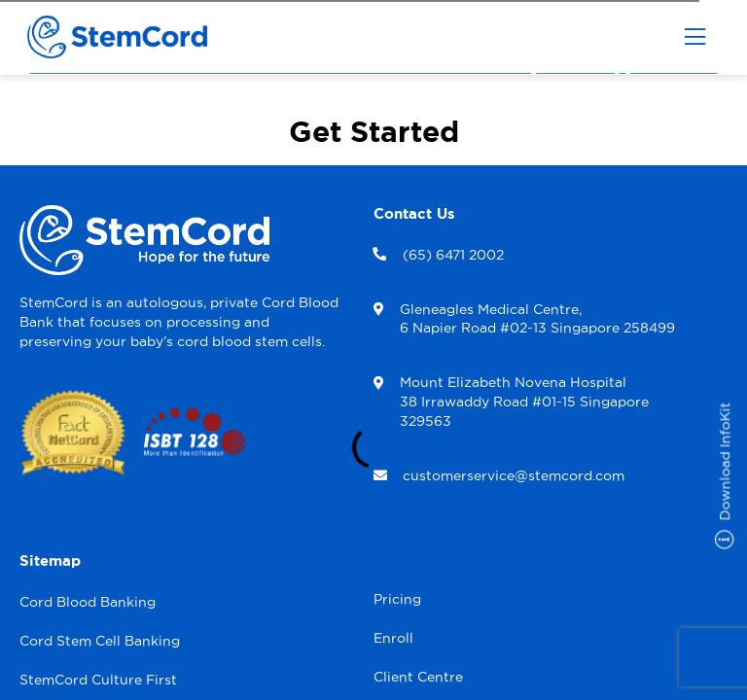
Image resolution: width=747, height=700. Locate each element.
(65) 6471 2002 (453, 255)
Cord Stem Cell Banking (100, 641)
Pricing (397, 599)
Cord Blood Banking (88, 602)
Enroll (393, 638)
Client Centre (418, 677)
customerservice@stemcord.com (514, 475)
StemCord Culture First (98, 680)
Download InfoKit (726, 475)
